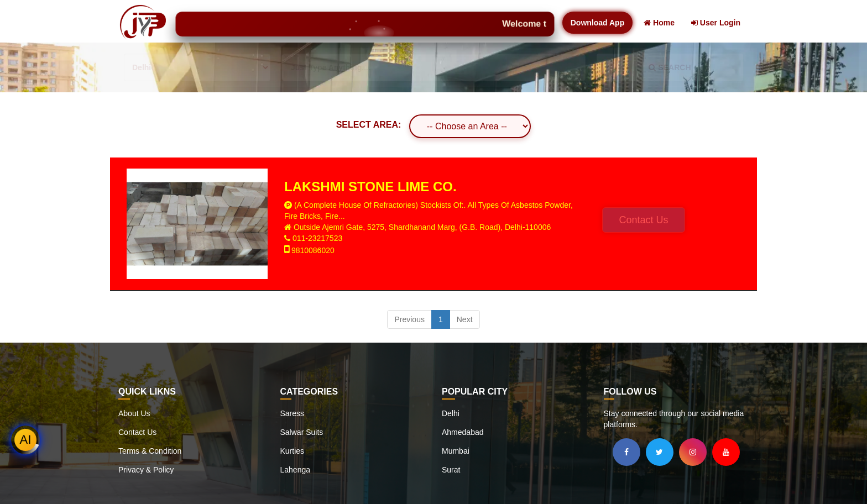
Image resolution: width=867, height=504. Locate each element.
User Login (716, 23)
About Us (134, 413)
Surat (451, 470)
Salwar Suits (302, 432)
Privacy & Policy (146, 470)
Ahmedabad (463, 432)
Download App (597, 23)
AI (26, 440)
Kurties (293, 451)
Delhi (451, 413)
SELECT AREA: (369, 125)
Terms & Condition (150, 451)
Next (465, 319)
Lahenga (296, 470)
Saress (293, 413)
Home (659, 23)
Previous (409, 319)
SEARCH (670, 67)
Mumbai (456, 451)
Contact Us (643, 220)
